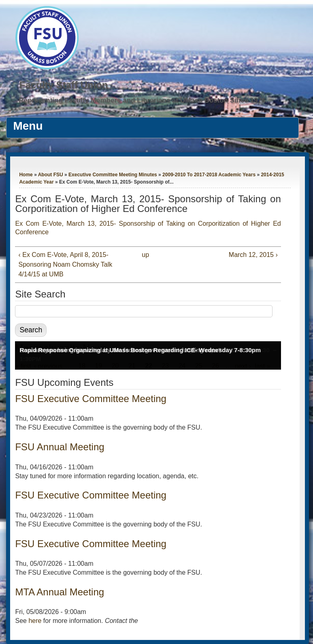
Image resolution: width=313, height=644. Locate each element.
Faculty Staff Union (64, 85)
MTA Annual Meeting (60, 592)
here (35, 621)
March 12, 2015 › (253, 255)
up (145, 255)
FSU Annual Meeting (60, 447)
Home (26, 175)
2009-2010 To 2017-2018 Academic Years (209, 175)
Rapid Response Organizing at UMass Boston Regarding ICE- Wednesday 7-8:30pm (140, 350)
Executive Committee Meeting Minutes (113, 175)
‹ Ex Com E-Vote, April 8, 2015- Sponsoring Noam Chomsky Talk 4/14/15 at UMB (65, 264)
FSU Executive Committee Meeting (90, 399)
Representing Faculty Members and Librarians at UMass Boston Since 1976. (143, 100)
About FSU (51, 175)
